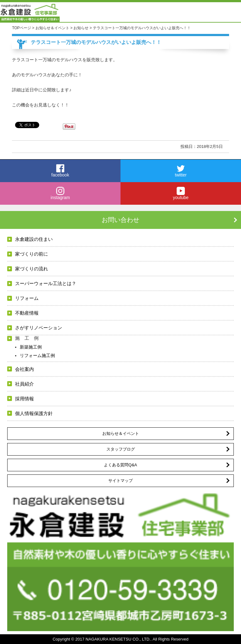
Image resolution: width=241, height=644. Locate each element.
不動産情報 (27, 313)
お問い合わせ (120, 220)
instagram (60, 193)
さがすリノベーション (39, 328)
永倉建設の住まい (34, 239)
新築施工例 (31, 347)
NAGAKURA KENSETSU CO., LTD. (118, 639)
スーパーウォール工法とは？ (46, 283)
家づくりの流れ (32, 269)
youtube (181, 193)
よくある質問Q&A (120, 465)
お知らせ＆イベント (121, 433)
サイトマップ (120, 481)
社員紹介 (24, 384)
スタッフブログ (121, 449)
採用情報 (24, 399)
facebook (60, 171)
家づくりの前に (32, 254)
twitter (181, 171)
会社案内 (24, 369)
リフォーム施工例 (37, 355)
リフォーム (27, 298)
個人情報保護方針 (34, 413)
